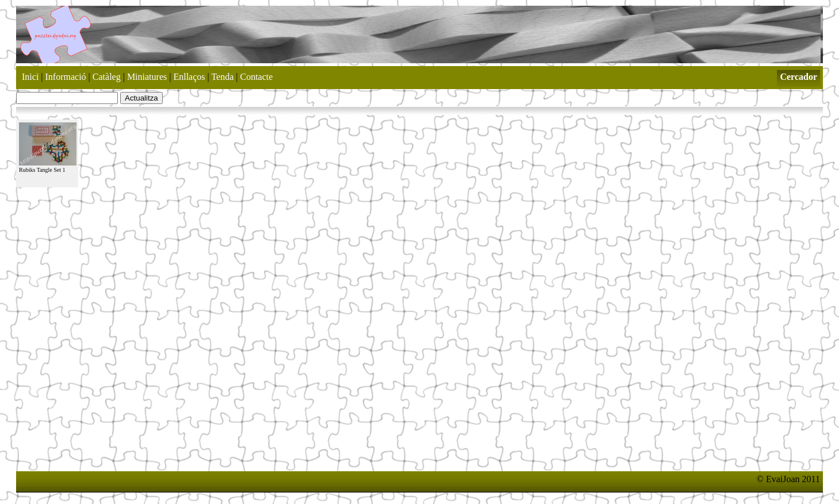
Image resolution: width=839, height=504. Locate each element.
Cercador (798, 77)
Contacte (257, 77)
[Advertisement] (225, 461)
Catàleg (107, 77)
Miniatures (147, 77)
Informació (66, 77)
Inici (30, 77)
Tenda (222, 77)
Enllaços (189, 77)
